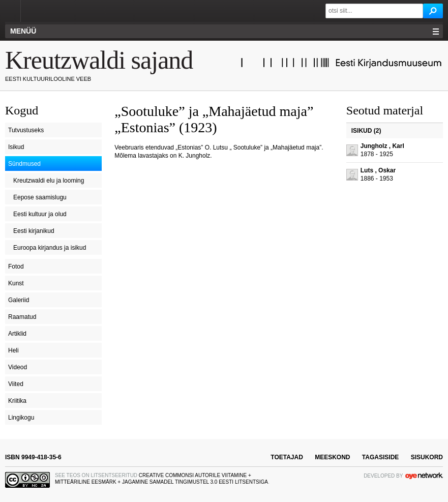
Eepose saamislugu (40, 197)
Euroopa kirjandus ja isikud (50, 248)
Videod (18, 367)
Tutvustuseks (26, 130)
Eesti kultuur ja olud (40, 214)
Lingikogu (21, 418)
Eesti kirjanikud (34, 231)
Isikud (16, 147)
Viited (16, 384)
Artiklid (17, 334)
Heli (13, 350)
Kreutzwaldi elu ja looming (49, 181)
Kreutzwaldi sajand (99, 60)
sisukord (427, 457)
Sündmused (24, 164)
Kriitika (17, 401)
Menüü (23, 31)
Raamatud (22, 317)
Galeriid (19, 300)
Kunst (16, 283)
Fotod (16, 267)
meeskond (332, 457)
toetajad (287, 457)
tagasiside (380, 457)
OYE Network (424, 476)
